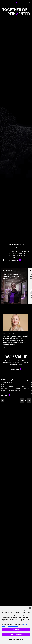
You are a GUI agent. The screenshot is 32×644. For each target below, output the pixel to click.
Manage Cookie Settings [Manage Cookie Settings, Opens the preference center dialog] (16, 639)
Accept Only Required (16, 634)
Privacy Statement (13, 626)
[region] (16, 625)
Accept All (16, 629)
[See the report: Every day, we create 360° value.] (16, 369)
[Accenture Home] (16, 2)
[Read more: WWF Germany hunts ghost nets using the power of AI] (6, 395)
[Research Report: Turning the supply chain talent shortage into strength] (14, 286)
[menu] (2, 2)
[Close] (30, 608)
